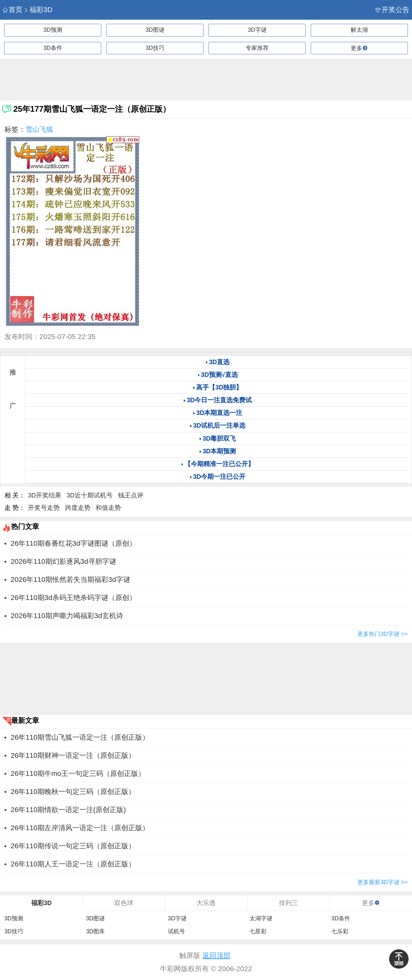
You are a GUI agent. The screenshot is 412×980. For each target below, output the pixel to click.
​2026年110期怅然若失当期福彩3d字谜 (70, 580)
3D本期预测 (219, 451)
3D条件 (53, 48)
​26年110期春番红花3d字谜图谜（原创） (73, 543)
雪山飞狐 (39, 129)
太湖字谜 (261, 918)
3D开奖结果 (45, 495)
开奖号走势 (44, 508)
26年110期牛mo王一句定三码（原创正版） (78, 773)
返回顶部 (216, 955)
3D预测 (53, 30)
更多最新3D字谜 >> (382, 882)
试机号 (176, 931)
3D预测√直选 (219, 375)
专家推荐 (257, 48)
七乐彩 (340, 931)
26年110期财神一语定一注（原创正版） (73, 755)
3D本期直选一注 (219, 413)
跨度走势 (78, 508)
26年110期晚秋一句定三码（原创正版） (73, 792)
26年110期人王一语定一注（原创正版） (73, 864)
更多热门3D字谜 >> (382, 634)
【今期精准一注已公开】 (219, 464)
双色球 (124, 903)
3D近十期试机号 (90, 495)
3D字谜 (257, 30)
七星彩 (258, 931)
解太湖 (359, 30)
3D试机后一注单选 (219, 425)
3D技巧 (155, 48)
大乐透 (206, 903)
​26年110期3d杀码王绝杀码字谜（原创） (73, 598)
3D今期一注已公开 (219, 477)
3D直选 (219, 362)
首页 (13, 10)
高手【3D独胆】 (219, 387)
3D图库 (95, 931)
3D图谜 (155, 30)
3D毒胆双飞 (219, 438)
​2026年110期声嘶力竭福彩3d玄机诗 (67, 616)
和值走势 (108, 508)
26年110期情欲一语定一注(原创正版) (68, 810)
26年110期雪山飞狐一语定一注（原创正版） (80, 737)
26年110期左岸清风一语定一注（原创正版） (80, 828)
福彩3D (38, 10)
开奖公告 (392, 10)
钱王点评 (131, 495)
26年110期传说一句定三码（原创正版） (73, 846)
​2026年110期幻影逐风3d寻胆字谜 (63, 561)
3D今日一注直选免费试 (219, 400)
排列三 (289, 903)
